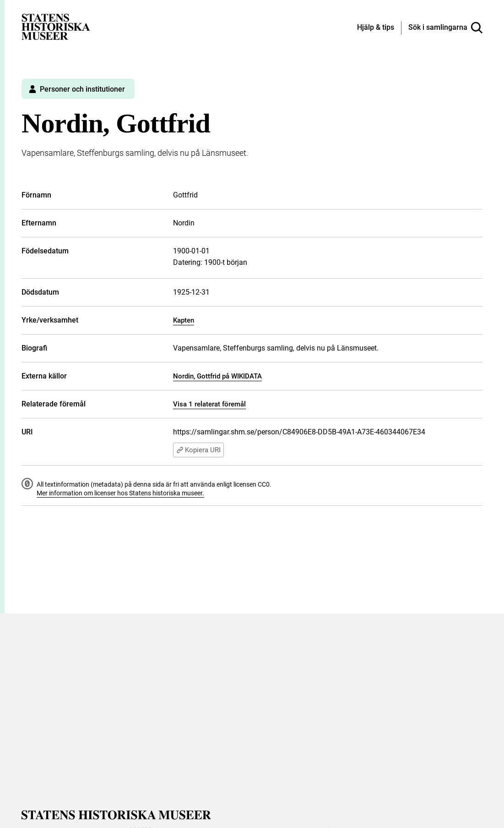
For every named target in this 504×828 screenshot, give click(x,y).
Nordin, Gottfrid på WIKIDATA (217, 376)
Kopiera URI (198, 450)
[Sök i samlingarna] (445, 28)
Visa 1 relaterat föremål (209, 404)
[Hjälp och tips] (376, 28)
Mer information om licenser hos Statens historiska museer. (120, 493)
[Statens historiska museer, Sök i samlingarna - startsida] (56, 26)
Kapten (184, 320)
